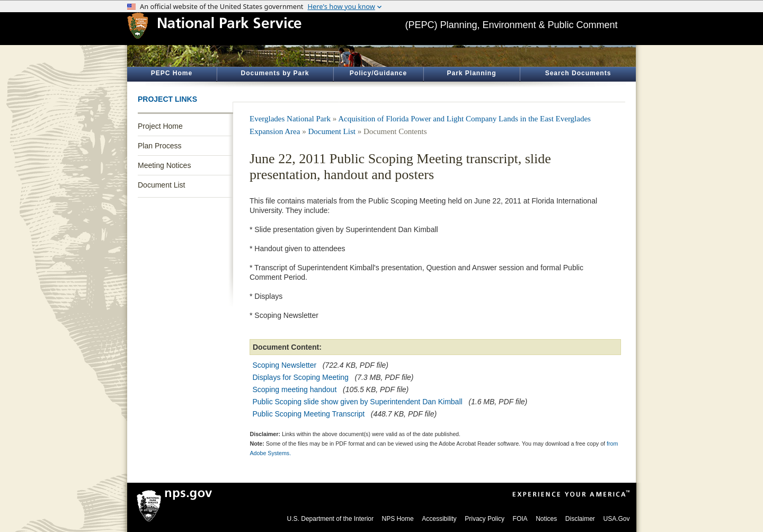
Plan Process (159, 146)
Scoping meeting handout (295, 389)
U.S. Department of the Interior (330, 519)
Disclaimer (580, 519)
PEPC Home (172, 73)
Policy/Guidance (378, 73)
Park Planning (471, 73)
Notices (546, 519)
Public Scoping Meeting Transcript (309, 414)
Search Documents (578, 73)
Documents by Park (275, 73)
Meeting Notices (164, 165)
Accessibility (439, 519)
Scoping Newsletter (285, 365)
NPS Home (398, 519)
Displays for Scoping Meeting (301, 377)
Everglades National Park (290, 119)
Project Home (160, 126)
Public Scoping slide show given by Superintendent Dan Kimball (358, 402)
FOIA (520, 519)
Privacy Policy (485, 519)
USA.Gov (616, 519)
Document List (161, 185)
